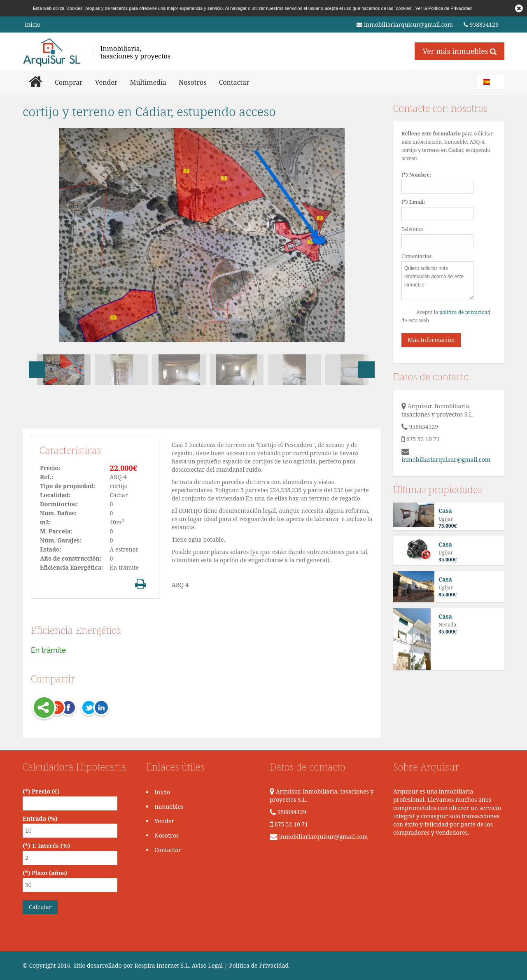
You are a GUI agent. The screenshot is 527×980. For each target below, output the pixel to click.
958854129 (481, 25)
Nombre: (420, 175)
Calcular (40, 907)
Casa (445, 511)
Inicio (33, 24)
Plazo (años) (49, 873)
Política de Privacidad (450, 8)
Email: (417, 202)
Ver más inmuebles (459, 51)
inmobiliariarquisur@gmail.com (405, 25)
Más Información (431, 340)
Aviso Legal (208, 965)
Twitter (79, 708)
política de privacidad (465, 312)
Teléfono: (412, 229)
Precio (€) (46, 791)
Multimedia (148, 82)
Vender (106, 82)
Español (492, 82)
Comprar (69, 82)
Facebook (68, 708)
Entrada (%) (40, 818)
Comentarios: (417, 256)
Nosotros (193, 82)
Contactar (234, 82)
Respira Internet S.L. (162, 965)
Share (44, 708)
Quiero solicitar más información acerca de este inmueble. (437, 281)
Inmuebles (169, 807)
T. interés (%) (51, 846)
